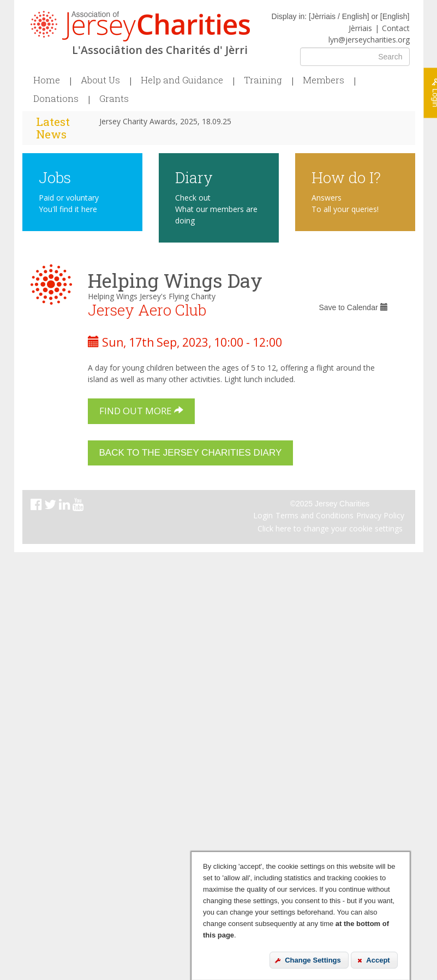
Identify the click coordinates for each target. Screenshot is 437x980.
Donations (56, 99)
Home (47, 80)
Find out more (141, 411)
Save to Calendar (353, 307)
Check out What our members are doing (216, 209)
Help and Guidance (182, 80)
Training (263, 80)
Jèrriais (360, 28)
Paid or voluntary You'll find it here (69, 203)
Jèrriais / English (339, 16)
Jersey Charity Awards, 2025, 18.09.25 (165, 121)
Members (324, 80)
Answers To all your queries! (345, 203)
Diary (194, 177)
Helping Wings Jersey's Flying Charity (152, 296)
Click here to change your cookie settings (330, 528)
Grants (114, 99)
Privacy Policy (380, 515)
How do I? (346, 177)
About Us (100, 80)
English (395, 16)
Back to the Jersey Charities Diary (191, 453)
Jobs (55, 177)
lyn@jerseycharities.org (369, 40)
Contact (396, 28)
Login (263, 515)
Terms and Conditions (315, 515)
